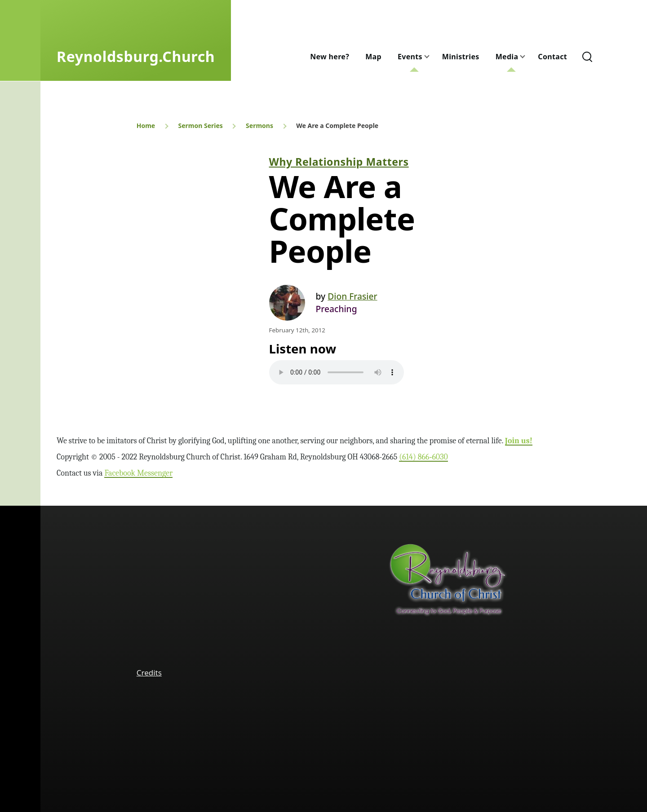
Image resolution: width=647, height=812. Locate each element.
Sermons (259, 126)
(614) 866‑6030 (423, 457)
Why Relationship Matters (339, 162)
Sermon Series (200, 126)
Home (146, 126)
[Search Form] (587, 57)
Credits (149, 673)
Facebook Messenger (138, 473)
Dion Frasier (352, 296)
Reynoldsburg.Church (136, 56)
